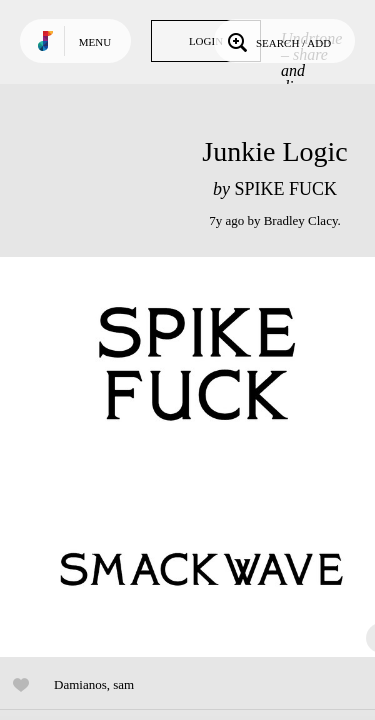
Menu (95, 42)
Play (200, 457)
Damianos (80, 684)
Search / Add (277, 41)
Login (206, 41)
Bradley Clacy (301, 220)
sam (123, 684)
